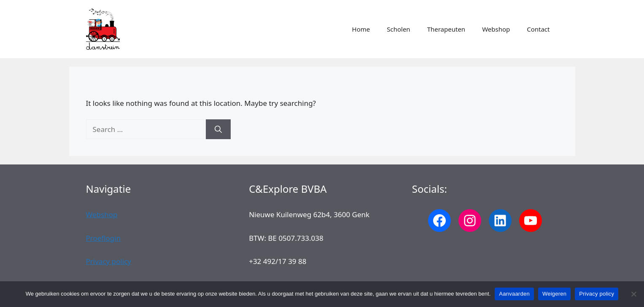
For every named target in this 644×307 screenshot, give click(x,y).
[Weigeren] (633, 294)
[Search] (218, 129)
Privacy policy (109, 261)
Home (361, 29)
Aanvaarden (514, 294)
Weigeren (554, 294)
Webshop (496, 29)
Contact (538, 29)
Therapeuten (446, 29)
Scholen (398, 29)
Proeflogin (104, 238)
